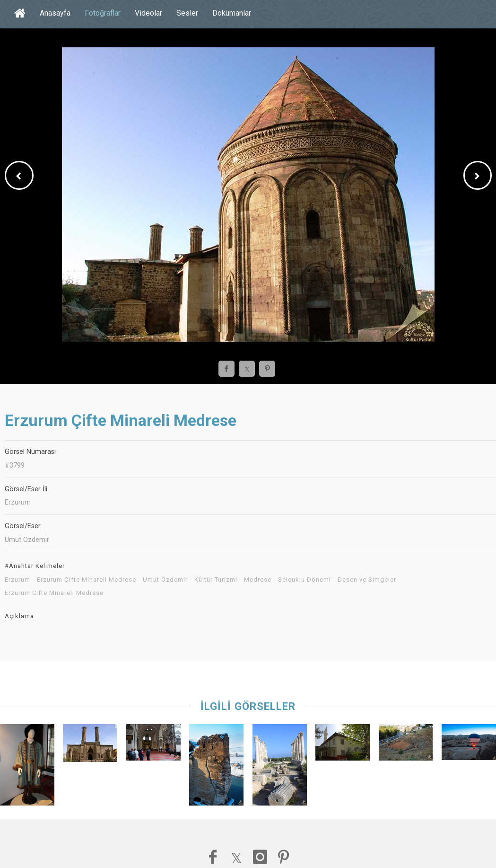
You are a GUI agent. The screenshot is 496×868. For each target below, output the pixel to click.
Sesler (187, 13)
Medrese (258, 580)
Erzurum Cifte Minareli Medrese (54, 593)
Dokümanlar (232, 13)
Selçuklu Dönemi (305, 580)
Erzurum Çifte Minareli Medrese (87, 580)
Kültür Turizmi (216, 580)
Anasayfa (55, 13)
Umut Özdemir (165, 580)
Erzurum (17, 580)
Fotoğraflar (103, 13)
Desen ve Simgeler (367, 580)
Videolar (148, 13)
